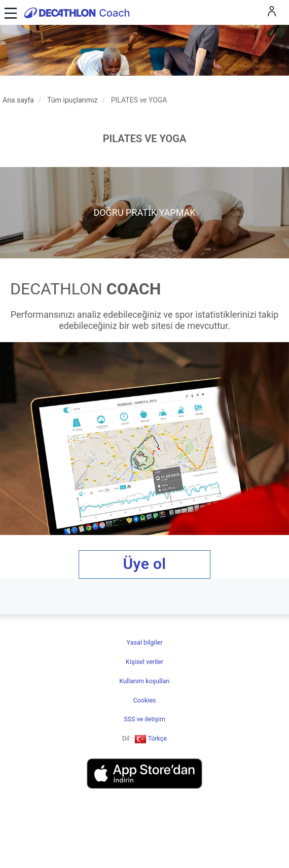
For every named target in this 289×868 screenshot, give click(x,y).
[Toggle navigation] (9, 12)
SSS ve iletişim (144, 719)
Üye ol (145, 564)
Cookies (144, 700)
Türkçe (151, 738)
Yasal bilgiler (145, 642)
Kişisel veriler (144, 662)
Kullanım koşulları (144, 681)
